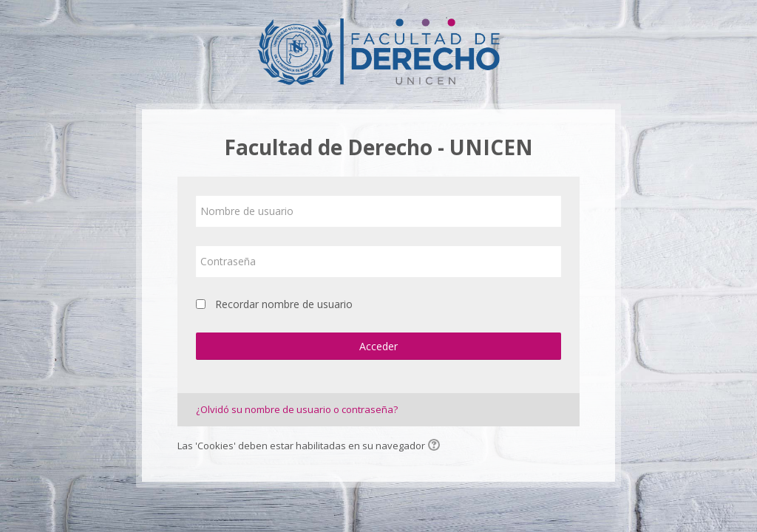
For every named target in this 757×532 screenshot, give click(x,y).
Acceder (378, 346)
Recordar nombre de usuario (284, 304)
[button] (436, 446)
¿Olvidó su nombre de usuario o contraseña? (297, 409)
